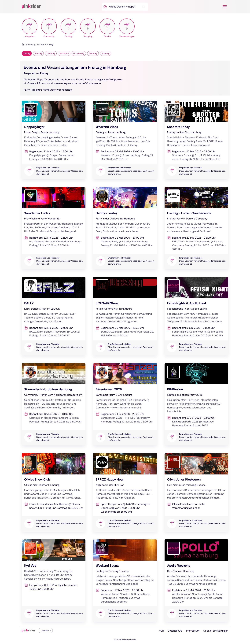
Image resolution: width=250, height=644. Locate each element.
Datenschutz (175, 631)
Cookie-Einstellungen (216, 631)
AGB (161, 631)
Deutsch (45, 631)
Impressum (193, 631)
